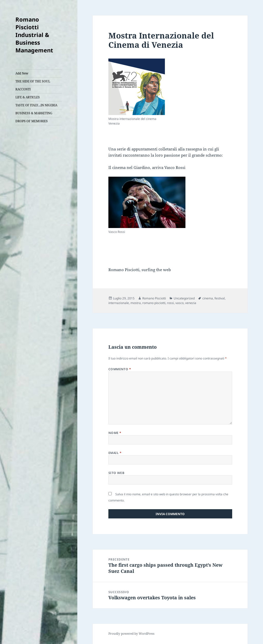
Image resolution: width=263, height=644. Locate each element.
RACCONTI (23, 89)
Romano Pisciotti (154, 298)
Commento (120, 369)
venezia (191, 303)
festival (220, 298)
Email (115, 453)
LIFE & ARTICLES (28, 97)
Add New (22, 73)
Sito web (116, 473)
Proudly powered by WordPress (131, 634)
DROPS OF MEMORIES (32, 121)
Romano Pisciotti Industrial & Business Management (34, 35)
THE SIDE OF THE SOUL (33, 81)
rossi (170, 303)
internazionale (119, 303)
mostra (136, 303)
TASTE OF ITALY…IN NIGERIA (36, 105)
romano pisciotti (154, 303)
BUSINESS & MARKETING (34, 113)
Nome (115, 433)
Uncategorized (184, 298)
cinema (208, 298)
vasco (180, 303)
